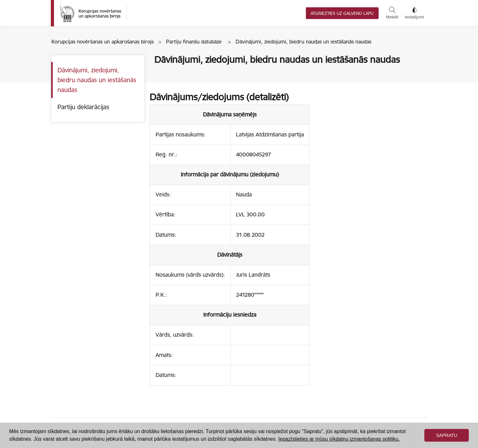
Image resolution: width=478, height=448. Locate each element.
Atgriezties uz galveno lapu (342, 13)
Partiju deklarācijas (83, 107)
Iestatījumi (414, 13)
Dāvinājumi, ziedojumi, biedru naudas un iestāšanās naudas (97, 80)
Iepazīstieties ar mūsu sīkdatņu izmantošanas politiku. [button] (339, 439)
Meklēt (392, 13)
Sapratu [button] (447, 435)
